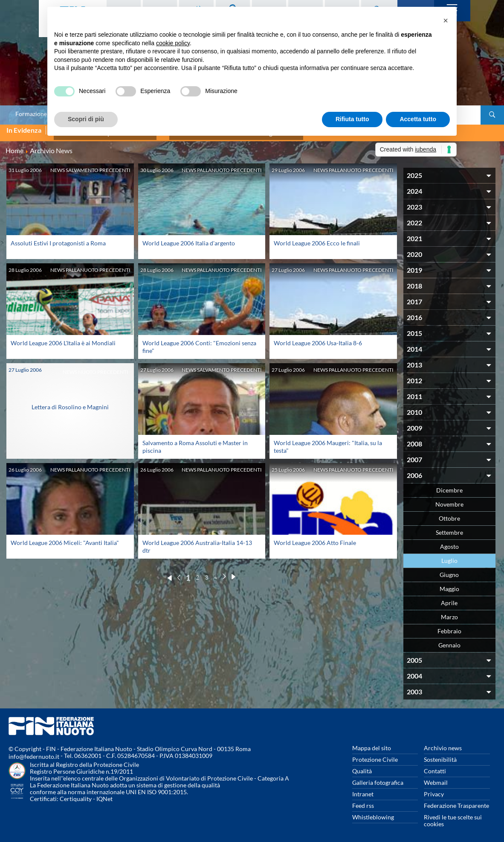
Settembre (449, 528)
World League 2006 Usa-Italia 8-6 (318, 338)
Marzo (449, 612)
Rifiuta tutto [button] (352, 119)
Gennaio (449, 640)
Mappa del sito (372, 743)
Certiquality (76, 794)
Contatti (435, 766)
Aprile (449, 598)
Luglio (449, 556)
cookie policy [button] (173, 43)
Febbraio (449, 626)
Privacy (434, 789)
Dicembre (449, 485)
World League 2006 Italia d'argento (189, 238)
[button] (446, 20)
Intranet (363, 789)
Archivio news (443, 743)
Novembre (449, 500)
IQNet (104, 794)
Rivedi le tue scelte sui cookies (453, 816)
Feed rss (363, 801)
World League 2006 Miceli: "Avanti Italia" (65, 538)
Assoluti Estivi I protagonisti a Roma (58, 238)
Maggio (449, 584)
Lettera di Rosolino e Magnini (70, 402)
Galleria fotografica (378, 778)
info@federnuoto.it (34, 752)
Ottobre (449, 514)
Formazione (31, 114)
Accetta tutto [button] (418, 119)
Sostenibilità (440, 755)
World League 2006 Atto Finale (315, 538)
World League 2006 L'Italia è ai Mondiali (63, 338)
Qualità (362, 766)
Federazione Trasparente (456, 801)
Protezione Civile (375, 755)
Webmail (436, 778)
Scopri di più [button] (86, 119)
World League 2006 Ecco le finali (317, 238)
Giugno (449, 570)
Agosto (449, 542)
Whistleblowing (373, 812)
